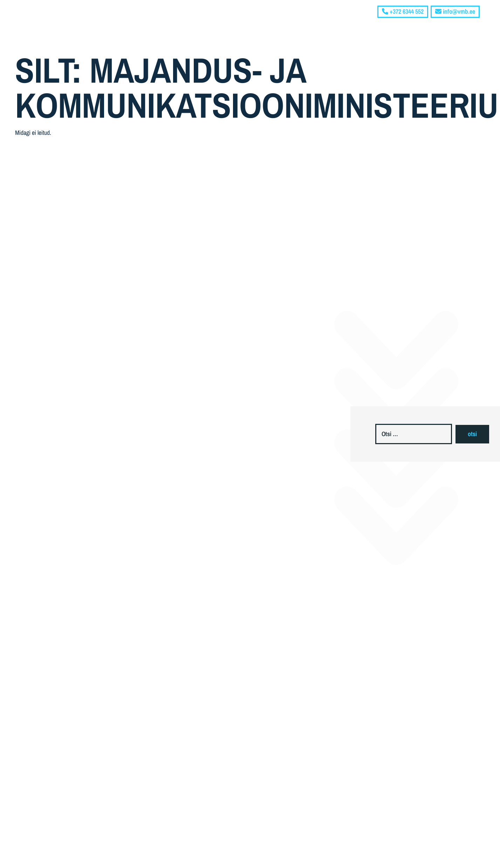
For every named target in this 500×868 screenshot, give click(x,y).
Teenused (405, 25)
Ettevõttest (362, 25)
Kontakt (469, 25)
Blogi (441, 25)
